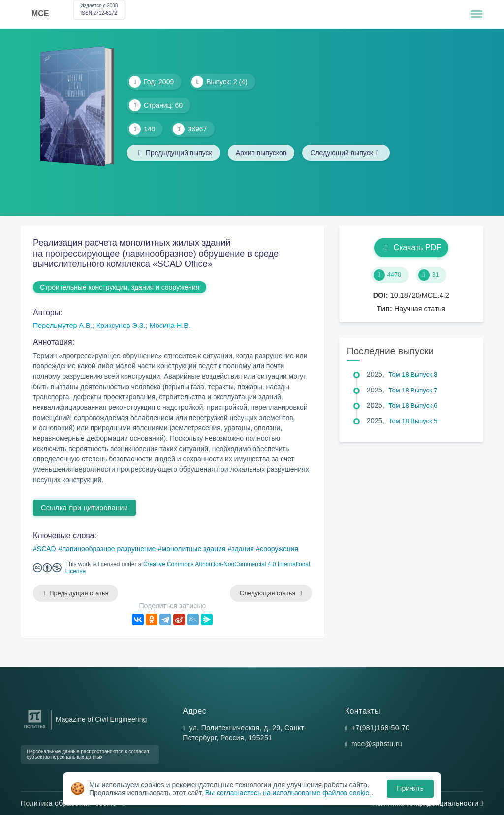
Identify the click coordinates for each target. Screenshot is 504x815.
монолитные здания (194, 549)
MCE (40, 14)
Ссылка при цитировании (84, 508)
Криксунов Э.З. (121, 326)
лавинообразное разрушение (109, 549)
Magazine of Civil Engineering (101, 719)
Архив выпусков (261, 153)
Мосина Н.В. (170, 326)
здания (243, 549)
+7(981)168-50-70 (380, 728)
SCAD (47, 549)
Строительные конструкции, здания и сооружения (120, 287)
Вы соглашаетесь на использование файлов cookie (288, 793)
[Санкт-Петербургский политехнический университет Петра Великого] (35, 729)
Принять (410, 788)
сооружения (279, 549)
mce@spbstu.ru (377, 744)
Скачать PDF (411, 247)
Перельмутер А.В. (63, 326)
